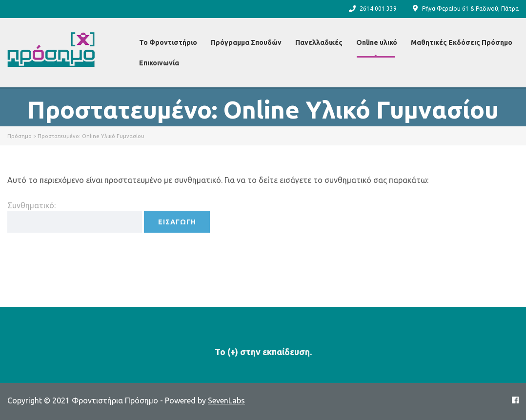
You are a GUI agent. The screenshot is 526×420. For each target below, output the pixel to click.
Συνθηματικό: (75, 217)
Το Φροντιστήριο (168, 42)
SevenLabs (226, 400)
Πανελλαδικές (319, 42)
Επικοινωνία (159, 63)
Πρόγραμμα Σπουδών (246, 42)
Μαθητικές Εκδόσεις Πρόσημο (462, 42)
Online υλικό (377, 42)
